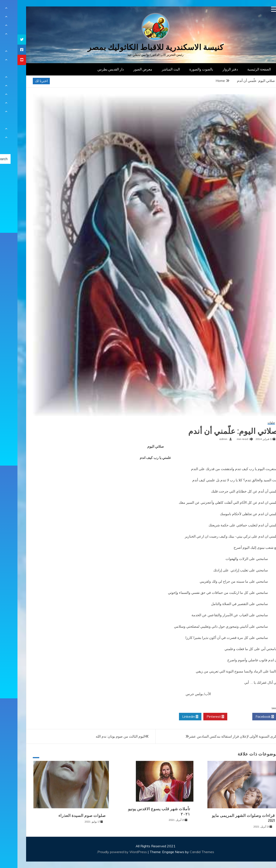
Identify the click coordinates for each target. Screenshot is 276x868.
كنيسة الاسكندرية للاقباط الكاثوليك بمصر (138, 47)
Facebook (247, 717)
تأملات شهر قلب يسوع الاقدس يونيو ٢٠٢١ (142, 811)
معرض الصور (125, 69)
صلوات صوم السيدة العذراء (65, 816)
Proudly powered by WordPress (105, 852)
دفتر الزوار (213, 69)
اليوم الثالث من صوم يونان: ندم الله (103, 736)
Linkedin (173, 717)
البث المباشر (153, 69)
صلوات (254, 423)
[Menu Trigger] (256, 9)
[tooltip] (4, 40)
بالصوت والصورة (184, 69)
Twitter (222, 717)
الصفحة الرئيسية (242, 69)
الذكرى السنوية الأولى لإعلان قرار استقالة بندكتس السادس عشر (217, 736)
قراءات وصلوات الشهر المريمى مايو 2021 (226, 818)
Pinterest (198, 717)
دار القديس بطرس (93, 69)
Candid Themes (184, 852)
